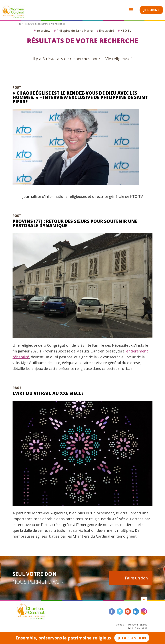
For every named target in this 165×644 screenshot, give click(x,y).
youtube (128, 611)
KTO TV (125, 31)
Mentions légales (138, 625)
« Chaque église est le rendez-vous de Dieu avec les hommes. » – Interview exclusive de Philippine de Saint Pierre (80, 97)
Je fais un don (132, 638)
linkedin (136, 611)
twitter (120, 611)
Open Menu (129, 10)
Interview (42, 31)
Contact (120, 625)
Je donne (151, 10)
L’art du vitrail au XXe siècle (48, 393)
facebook (112, 611)
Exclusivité (105, 31)
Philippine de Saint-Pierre (73, 31)
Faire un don (136, 578)
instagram (144, 611)
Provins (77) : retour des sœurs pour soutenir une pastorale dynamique (75, 223)
